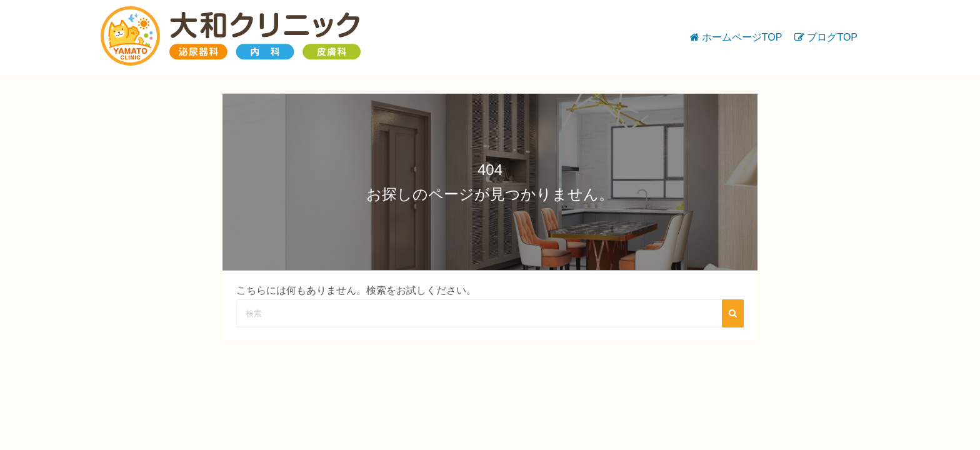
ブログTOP (832, 37)
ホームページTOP (742, 37)
